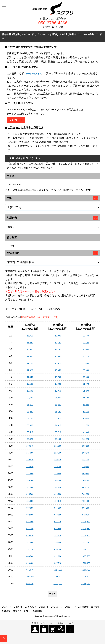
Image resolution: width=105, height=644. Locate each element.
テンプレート (57, 609)
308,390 (58, 482)
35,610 (30, 406)
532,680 (30, 516)
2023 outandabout (49, 618)
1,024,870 (58, 571)
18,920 (58, 385)
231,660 (30, 475)
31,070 (86, 385)
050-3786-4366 (53, 23)
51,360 (58, 413)
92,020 (30, 441)
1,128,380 (86, 530)
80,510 (30, 434)
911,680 (58, 558)
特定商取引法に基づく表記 (90, 609)
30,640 (86, 372)
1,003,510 (30, 578)
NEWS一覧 (44, 609)
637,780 (30, 530)
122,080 (86, 427)
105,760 (86, 420)
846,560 (30, 558)
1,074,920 (58, 585)
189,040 (58, 468)
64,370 (58, 420)
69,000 (30, 427)
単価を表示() (33, 319)
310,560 (86, 468)
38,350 (58, 406)
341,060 (30, 489)
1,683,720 (86, 571)
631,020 (58, 523)
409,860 (86, 475)
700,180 (86, 496)
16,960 (30, 351)
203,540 (86, 454)
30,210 (86, 358)
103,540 (30, 447)
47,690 (30, 413)
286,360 (30, 482)
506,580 (30, 509)
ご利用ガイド (31, 609)
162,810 (86, 441)
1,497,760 (86, 558)
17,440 (30, 379)
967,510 (58, 564)
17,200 (30, 365)
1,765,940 (86, 585)
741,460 (30, 544)
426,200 (58, 496)
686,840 (58, 530)
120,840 (30, 461)
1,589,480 (86, 564)
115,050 (30, 454)
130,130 (58, 461)
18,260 (58, 351)
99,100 (58, 441)
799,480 (86, 502)
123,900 (58, 454)
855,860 (58, 551)
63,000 (86, 406)
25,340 (58, 399)
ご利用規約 (38, 613)
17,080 (30, 358)
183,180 (86, 447)
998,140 (30, 585)
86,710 (58, 434)
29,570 (86, 337)
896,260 (86, 509)
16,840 (30, 344)
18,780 (58, 379)
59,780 (30, 420)
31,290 (86, 392)
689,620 (30, 537)
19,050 (58, 392)
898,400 (30, 564)
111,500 (58, 447)
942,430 (86, 516)
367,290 (58, 489)
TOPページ (7, 609)
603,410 (86, 489)
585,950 (30, 523)
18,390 (58, 358)
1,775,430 (86, 578)
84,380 (86, 413)
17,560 (30, 385)
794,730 (30, 551)
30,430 (86, 365)
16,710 (30, 337)
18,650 (58, 372)
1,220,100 (86, 537)
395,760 (30, 496)
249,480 (58, 475)
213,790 (86, 461)
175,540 (30, 468)
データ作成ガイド (36, 74)
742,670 (58, 537)
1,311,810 (86, 544)
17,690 (30, 392)
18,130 (58, 344)
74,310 (58, 427)
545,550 (58, 509)
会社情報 (7, 613)
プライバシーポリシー (22, 613)
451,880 (30, 502)
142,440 (86, 434)
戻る (53, 595)
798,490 (58, 544)
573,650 (58, 516)
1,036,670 (86, 523)
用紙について (71, 609)
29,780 (86, 344)
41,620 (86, 399)
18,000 (58, 337)
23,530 (30, 399)
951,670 (30, 571)
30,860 (86, 379)
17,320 (30, 372)
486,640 (58, 502)
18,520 (58, 365)
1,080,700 (58, 578)
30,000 (86, 351)
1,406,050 (86, 551)
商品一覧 (19, 609)
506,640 (86, 482)
